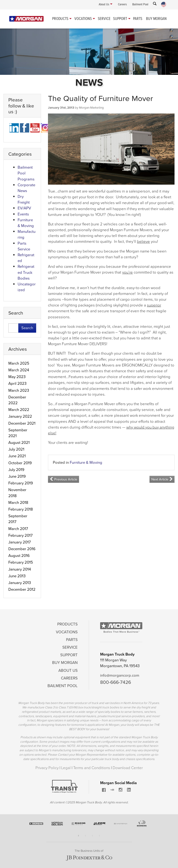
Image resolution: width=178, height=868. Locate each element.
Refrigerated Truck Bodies (26, 272)
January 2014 (20, 569)
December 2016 (22, 549)
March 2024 (19, 370)
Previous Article (64, 479)
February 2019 (21, 483)
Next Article (162, 479)
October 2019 (20, 463)
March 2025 (19, 363)
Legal (66, 768)
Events (23, 214)
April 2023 (17, 383)
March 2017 (18, 529)
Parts (138, 18)
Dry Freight (24, 199)
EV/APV (24, 208)
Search (27, 328)
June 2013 (17, 576)
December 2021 (22, 423)
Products (60, 18)
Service (104, 18)
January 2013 (20, 583)
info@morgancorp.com (120, 675)
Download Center (128, 768)
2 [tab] (86, 836)
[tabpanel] (36, 825)
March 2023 (19, 390)
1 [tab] (79, 836)
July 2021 (16, 449)
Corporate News (26, 188)
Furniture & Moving (86, 462)
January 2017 (20, 542)
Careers (69, 678)
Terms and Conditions (92, 768)
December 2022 (17, 400)
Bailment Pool (63, 686)
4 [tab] (99, 836)
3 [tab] (92, 836)
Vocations (83, 18)
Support (120, 18)
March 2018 (18, 503)
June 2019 (17, 476)
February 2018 (21, 509)
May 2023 (17, 377)
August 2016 (19, 556)
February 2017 (21, 535)
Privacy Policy (48, 768)
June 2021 (17, 456)
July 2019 (16, 470)
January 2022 (20, 416)
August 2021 (19, 443)
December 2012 (22, 589)
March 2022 (19, 410)
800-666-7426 (116, 682)
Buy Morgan (156, 18)
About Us (68, 671)
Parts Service (24, 246)
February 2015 (21, 562)
